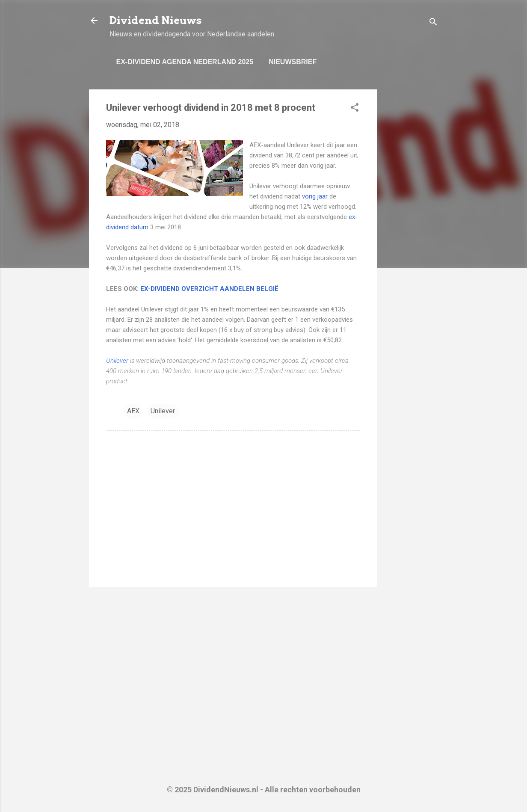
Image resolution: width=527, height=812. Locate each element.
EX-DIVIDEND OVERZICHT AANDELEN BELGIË (209, 289)
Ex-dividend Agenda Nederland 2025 (185, 62)
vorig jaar (316, 196)
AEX (133, 411)
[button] (355, 109)
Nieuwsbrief (293, 62)
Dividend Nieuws (156, 20)
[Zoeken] (433, 23)
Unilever (117, 361)
